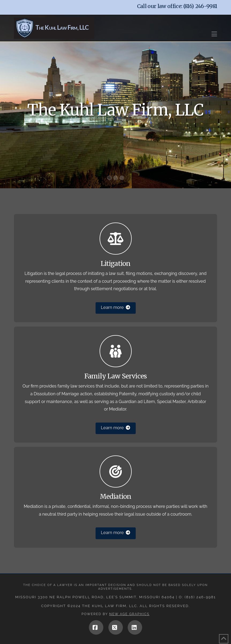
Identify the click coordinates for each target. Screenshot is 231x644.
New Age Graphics (129, 614)
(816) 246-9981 (200, 6)
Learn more (115, 307)
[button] (214, 31)
